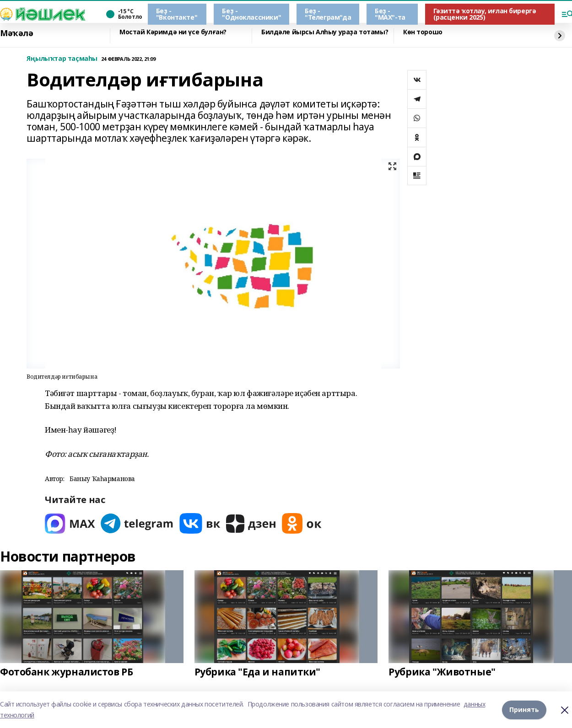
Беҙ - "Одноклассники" (251, 14)
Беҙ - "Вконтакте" (177, 14)
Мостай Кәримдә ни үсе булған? (173, 32)
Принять (524, 709)
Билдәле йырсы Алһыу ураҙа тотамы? (325, 32)
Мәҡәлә (16, 33)
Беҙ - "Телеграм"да (328, 14)
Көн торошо (423, 32)
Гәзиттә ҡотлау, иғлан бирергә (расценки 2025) (485, 14)
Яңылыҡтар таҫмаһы (62, 59)
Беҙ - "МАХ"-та (390, 14)
